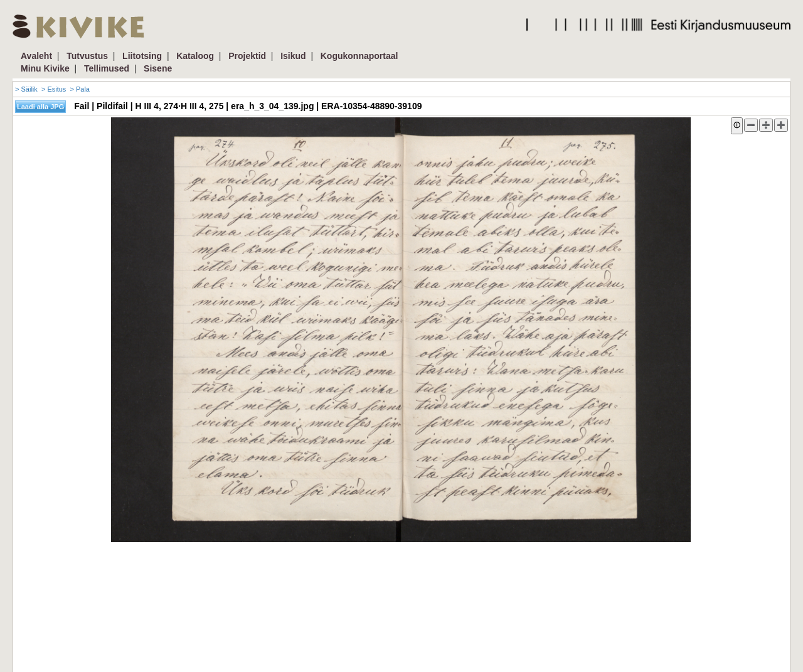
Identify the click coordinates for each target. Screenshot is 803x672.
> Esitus (54, 89)
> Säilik (26, 89)
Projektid (247, 56)
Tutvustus (87, 56)
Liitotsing (142, 56)
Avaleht (36, 56)
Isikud (293, 56)
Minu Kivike (45, 68)
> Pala (80, 89)
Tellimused (107, 68)
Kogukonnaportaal (359, 56)
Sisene (158, 68)
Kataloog (195, 56)
